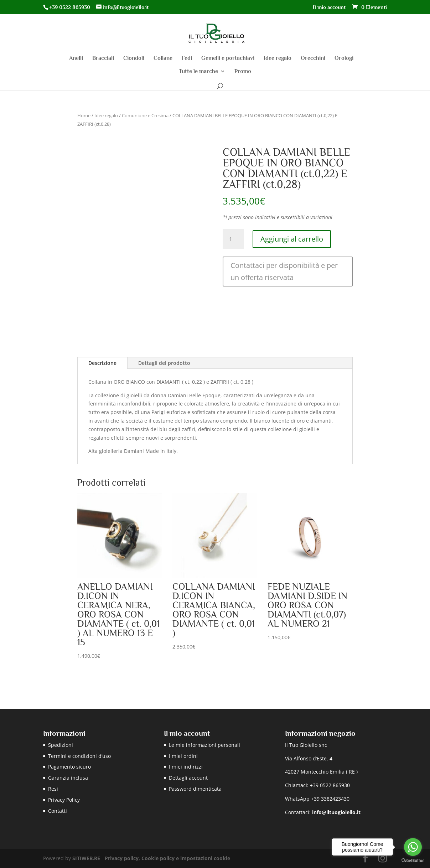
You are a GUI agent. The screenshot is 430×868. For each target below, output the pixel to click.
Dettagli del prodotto (164, 363)
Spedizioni (61, 745)
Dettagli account (188, 778)
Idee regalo (278, 58)
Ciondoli (134, 58)
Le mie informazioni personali (204, 745)
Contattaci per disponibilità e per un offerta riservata (284, 271)
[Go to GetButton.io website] (413, 861)
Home (84, 115)
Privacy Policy (64, 800)
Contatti (58, 811)
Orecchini (313, 58)
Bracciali (103, 58)
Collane (163, 58)
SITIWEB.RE (86, 858)
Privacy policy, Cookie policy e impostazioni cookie (167, 858)
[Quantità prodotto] (233, 239)
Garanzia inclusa (68, 778)
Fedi (187, 58)
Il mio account (329, 7)
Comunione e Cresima (145, 115)
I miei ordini (183, 756)
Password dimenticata (195, 789)
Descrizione (102, 363)
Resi (53, 789)
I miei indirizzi (186, 767)
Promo (243, 72)
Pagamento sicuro (69, 767)
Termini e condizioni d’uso (79, 756)
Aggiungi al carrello (292, 239)
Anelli (76, 58)
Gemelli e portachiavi (228, 58)
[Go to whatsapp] (413, 847)
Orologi (344, 58)
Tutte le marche (198, 72)
